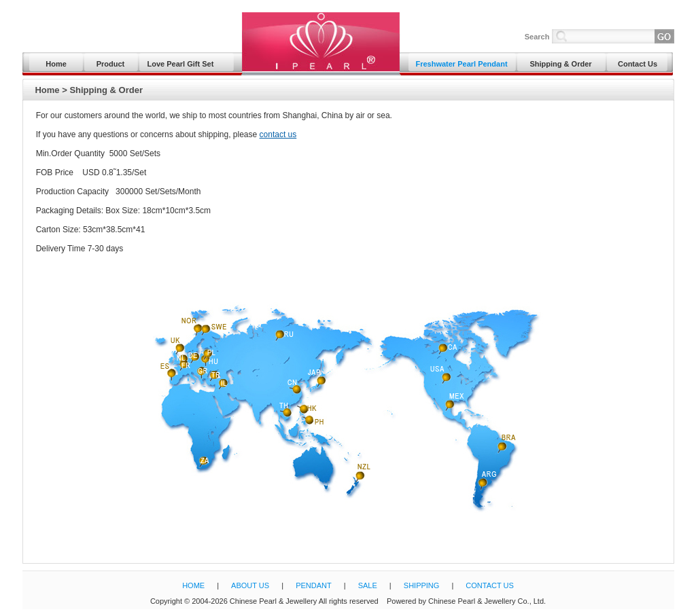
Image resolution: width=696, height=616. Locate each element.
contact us (278, 134)
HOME (193, 585)
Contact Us (638, 64)
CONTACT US (490, 585)
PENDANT (314, 585)
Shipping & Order (560, 64)
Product (111, 64)
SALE (368, 585)
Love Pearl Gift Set (181, 64)
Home (56, 64)
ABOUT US (250, 585)
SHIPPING (422, 585)
